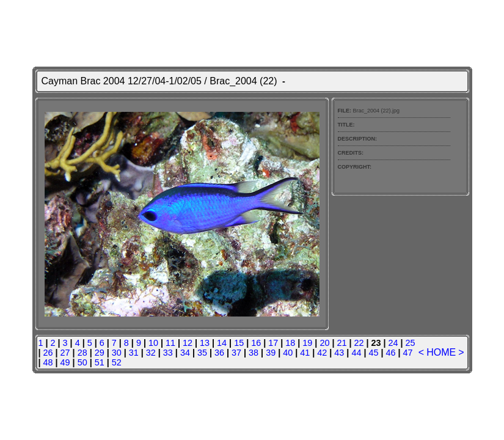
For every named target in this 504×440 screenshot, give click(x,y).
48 (48, 362)
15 (239, 343)
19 (307, 343)
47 (408, 353)
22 (359, 343)
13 (205, 343)
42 (322, 353)
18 (290, 343)
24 (393, 343)
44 (356, 353)
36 (219, 353)
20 (324, 343)
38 (254, 353)
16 (256, 343)
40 (288, 353)
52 (117, 362)
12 (188, 343)
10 (153, 343)
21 (341, 343)
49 (65, 362)
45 (373, 353)
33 (168, 353)
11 (170, 343)
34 (185, 353)
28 (82, 353)
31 (134, 353)
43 (339, 353)
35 (202, 353)
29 (100, 353)
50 (82, 362)
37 (236, 353)
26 (48, 353)
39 (271, 353)
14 (222, 343)
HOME (441, 352)
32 (151, 353)
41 (305, 353)
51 (100, 362)
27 (65, 353)
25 (411, 343)
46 (390, 353)
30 (117, 353)
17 (273, 343)
